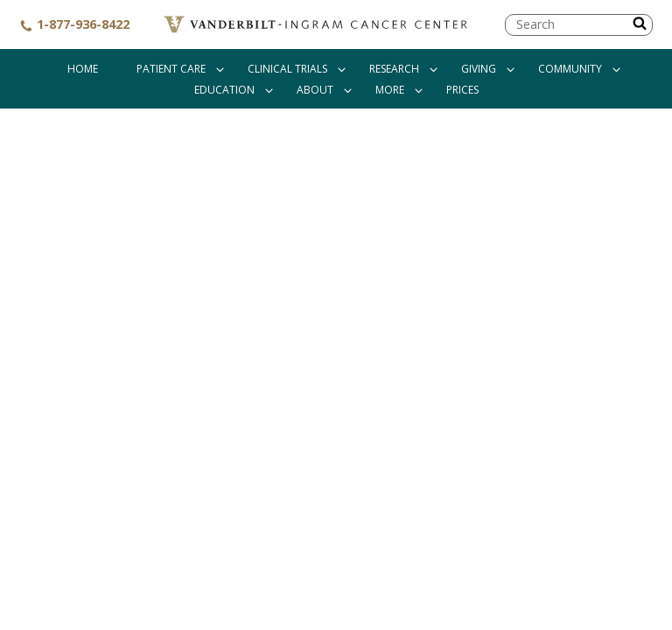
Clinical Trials (287, 69)
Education (224, 90)
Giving (479, 69)
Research (394, 69)
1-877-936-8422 (74, 24)
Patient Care (171, 69)
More (390, 90)
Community (570, 69)
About (315, 90)
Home (83, 69)
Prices (462, 90)
